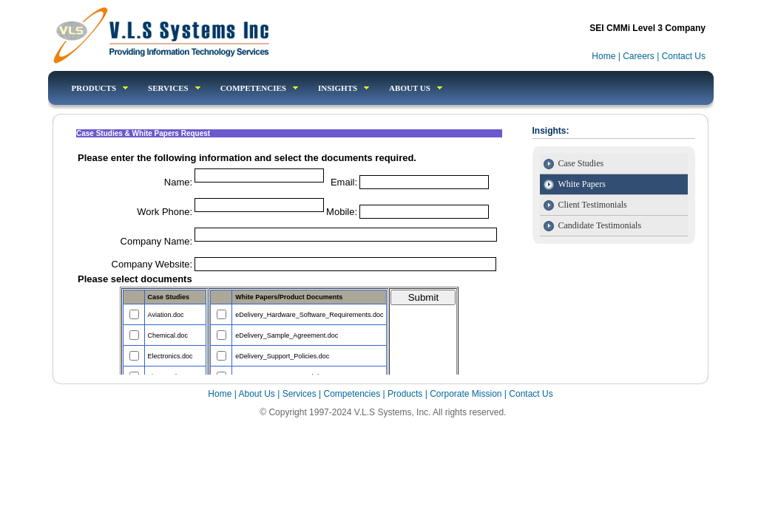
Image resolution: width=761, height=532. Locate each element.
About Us (416, 88)
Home (605, 56)
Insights (344, 88)
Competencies (352, 394)
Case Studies (581, 163)
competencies (259, 88)
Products (406, 394)
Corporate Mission (466, 394)
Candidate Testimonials (600, 225)
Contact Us (684, 56)
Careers (639, 56)
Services (174, 88)
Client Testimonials (593, 205)
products (100, 88)
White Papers (582, 184)
